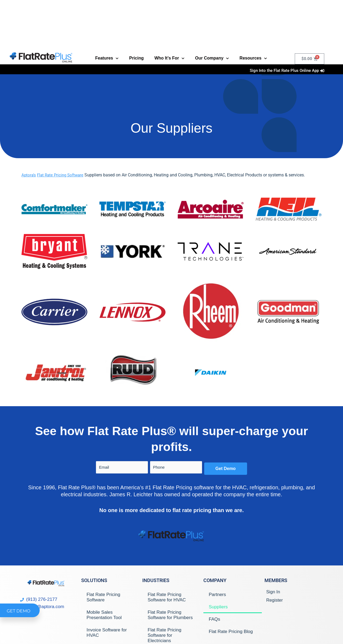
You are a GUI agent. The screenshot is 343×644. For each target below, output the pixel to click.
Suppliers (218, 607)
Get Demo (226, 469)
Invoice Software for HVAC (107, 633)
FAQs (215, 619)
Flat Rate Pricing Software (62, 175)
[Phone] (176, 467)
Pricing (136, 58)
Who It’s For (169, 58)
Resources (253, 58)
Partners (217, 595)
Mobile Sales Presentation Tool (104, 615)
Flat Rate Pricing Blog (231, 632)
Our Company (212, 58)
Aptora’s (29, 175)
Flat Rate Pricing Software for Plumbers (170, 615)
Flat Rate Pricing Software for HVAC (167, 597)
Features (107, 58)
